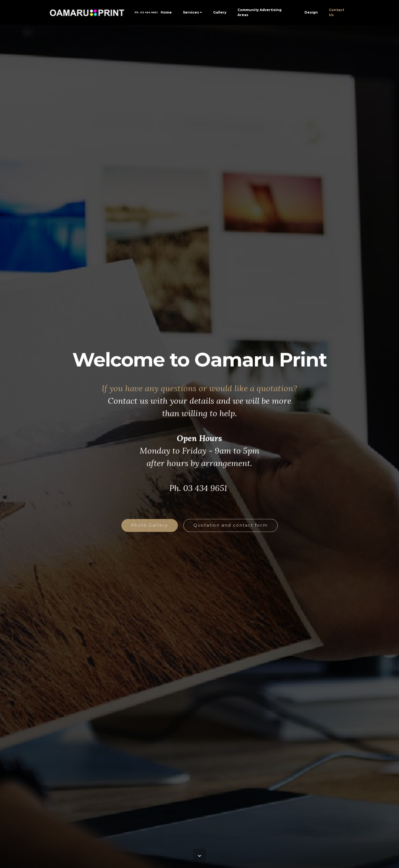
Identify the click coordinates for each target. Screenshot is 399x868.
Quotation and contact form (231, 529)
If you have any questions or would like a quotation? (199, 394)
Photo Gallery (149, 529)
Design (311, 12)
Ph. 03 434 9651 (144, 12)
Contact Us (337, 12)
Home (166, 12)
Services (191, 12)
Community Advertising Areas (259, 12)
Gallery (220, 12)
